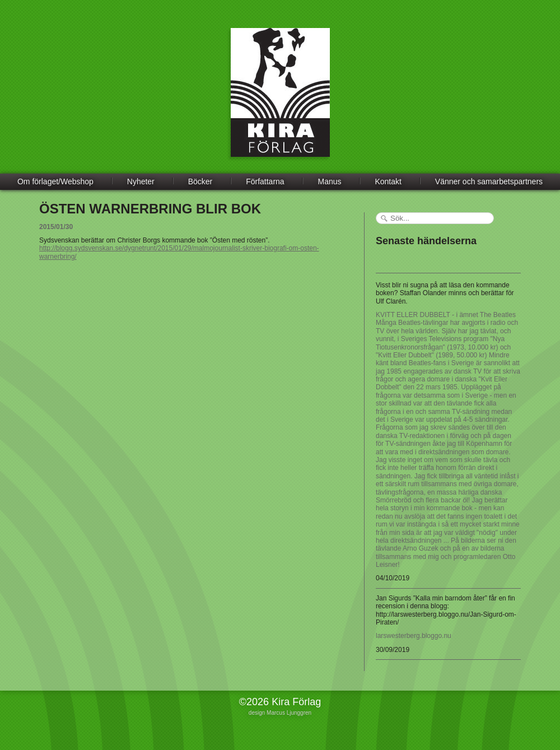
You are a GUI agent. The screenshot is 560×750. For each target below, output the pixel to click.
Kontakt (388, 181)
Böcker (200, 181)
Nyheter (141, 181)
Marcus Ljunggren (289, 713)
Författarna (265, 181)
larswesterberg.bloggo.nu (414, 636)
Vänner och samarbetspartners (489, 181)
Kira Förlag (280, 101)
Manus (330, 181)
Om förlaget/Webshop (55, 181)
